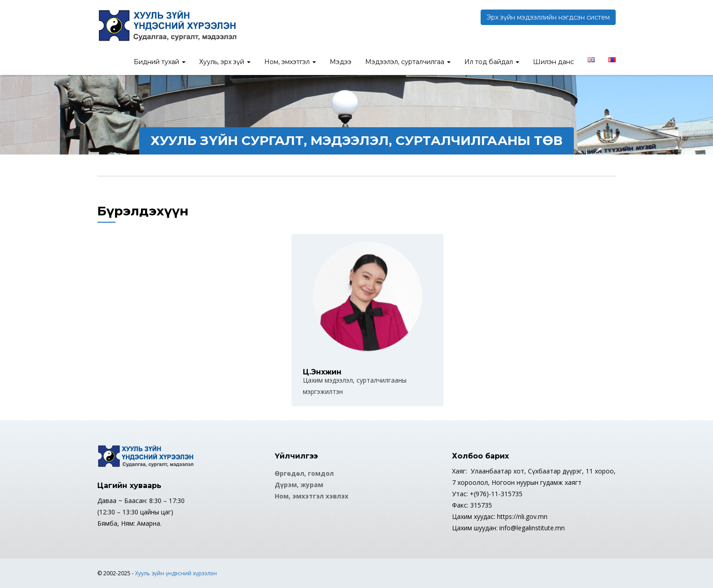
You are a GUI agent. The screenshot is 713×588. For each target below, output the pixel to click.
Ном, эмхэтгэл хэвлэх (311, 496)
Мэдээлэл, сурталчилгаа (408, 62)
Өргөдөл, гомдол (304, 473)
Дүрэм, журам (299, 485)
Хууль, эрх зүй (225, 62)
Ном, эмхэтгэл (290, 62)
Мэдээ (341, 62)
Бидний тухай (160, 62)
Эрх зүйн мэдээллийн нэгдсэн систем (548, 17)
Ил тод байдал (492, 62)
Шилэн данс (553, 62)
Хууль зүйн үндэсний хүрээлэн (176, 573)
